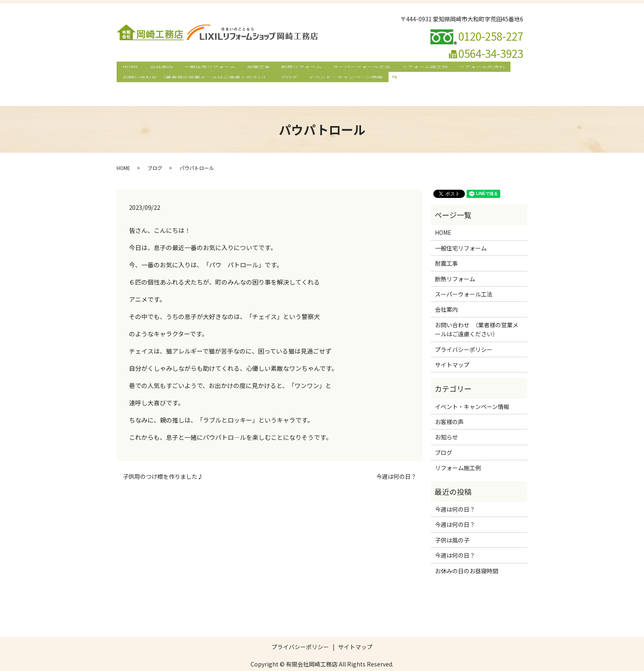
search (392, 80)
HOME (129, 67)
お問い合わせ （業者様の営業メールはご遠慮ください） (194, 80)
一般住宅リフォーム (205, 67)
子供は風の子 (452, 526)
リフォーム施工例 (411, 67)
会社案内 (159, 67)
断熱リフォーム (292, 67)
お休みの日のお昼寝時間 (467, 556)
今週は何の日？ (396, 462)
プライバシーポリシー (464, 335)
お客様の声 (449, 407)
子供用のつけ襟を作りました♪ (163, 462)
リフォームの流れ (467, 67)
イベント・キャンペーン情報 (341, 80)
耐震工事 (251, 67)
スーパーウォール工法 (350, 67)
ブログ (286, 80)
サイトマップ (452, 350)
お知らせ (446, 423)
